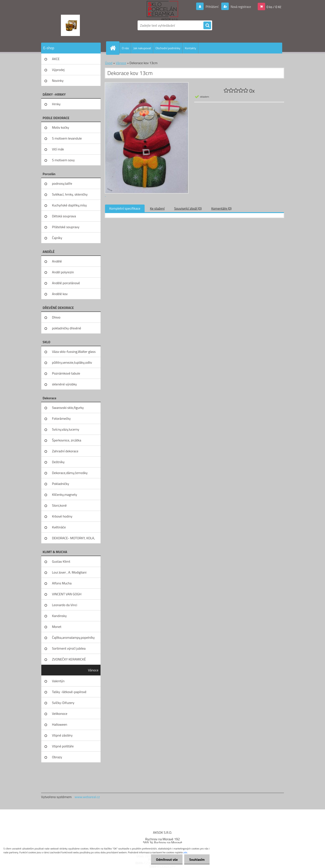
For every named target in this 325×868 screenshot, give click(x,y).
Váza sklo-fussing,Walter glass (74, 352)
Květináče (59, 527)
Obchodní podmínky (168, 48)
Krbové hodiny (62, 516)
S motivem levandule (67, 138)
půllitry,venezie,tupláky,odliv (72, 362)
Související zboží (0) (188, 208)
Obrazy (57, 757)
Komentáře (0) (221, 208)
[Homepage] (115, 48)
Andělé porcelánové (66, 283)
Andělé (57, 261)
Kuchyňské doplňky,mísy (69, 205)
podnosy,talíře (62, 183)
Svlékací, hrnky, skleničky (70, 194)
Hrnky (56, 104)
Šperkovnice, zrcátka (67, 440)
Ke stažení (157, 208)
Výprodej (58, 70)
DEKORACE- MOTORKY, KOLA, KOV (73, 539)
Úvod (109, 63)
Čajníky (57, 238)
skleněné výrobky (64, 384)
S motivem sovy (63, 160)
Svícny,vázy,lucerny (66, 429)
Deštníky (58, 462)
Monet (57, 627)
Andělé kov (60, 294)
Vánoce (93, 670)
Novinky (58, 81)
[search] (207, 26)
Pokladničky (60, 484)
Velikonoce (60, 714)
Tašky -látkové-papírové (69, 692)
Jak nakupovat (142, 48)
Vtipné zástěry (62, 735)
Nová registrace (240, 7)
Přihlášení (209, 7)
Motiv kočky (60, 127)
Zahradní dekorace (65, 451)
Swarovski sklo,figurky (68, 408)
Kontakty (191, 48)
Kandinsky (59, 616)
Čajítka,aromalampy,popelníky (73, 637)
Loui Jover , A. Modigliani (69, 572)
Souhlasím (196, 859)
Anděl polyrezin (63, 272)
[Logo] (70, 25)
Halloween (60, 724)
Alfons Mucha (62, 583)
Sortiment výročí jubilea (69, 648)
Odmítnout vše (166, 859)
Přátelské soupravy (66, 227)
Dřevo (56, 317)
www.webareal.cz (87, 797)
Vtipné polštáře (63, 746)
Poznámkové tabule (66, 373)
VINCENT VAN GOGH (67, 594)
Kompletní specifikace (125, 208)
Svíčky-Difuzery (63, 703)
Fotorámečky (61, 418)
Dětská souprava (64, 216)
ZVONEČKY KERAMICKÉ (69, 659)
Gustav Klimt (61, 561)
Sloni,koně (59, 505)
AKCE (56, 59)
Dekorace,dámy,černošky (70, 473)
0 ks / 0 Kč (274, 7)
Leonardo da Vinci (65, 605)
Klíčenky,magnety (65, 495)
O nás (125, 48)
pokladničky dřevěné (67, 328)
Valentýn (58, 681)
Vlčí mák (58, 149)
